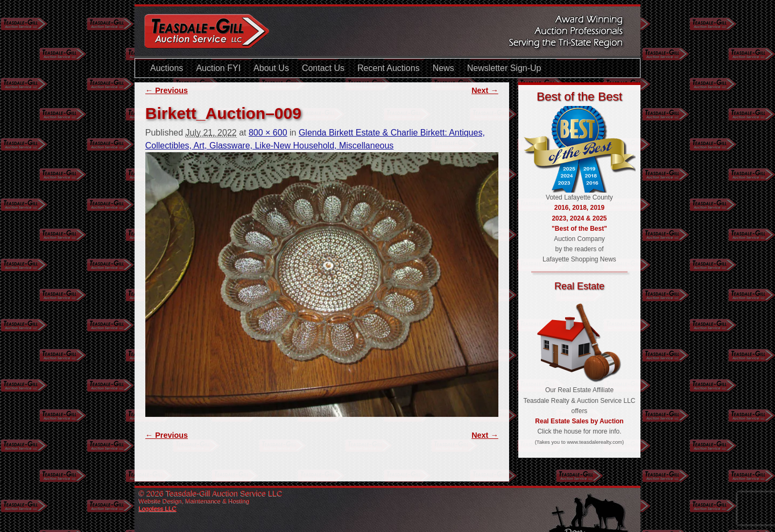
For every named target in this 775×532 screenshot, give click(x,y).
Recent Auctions (389, 68)
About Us (271, 68)
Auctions (167, 68)
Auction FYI (218, 68)
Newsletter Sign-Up (504, 68)
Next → (485, 90)
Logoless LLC (158, 508)
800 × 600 (268, 133)
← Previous (167, 90)
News (443, 68)
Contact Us (323, 68)
